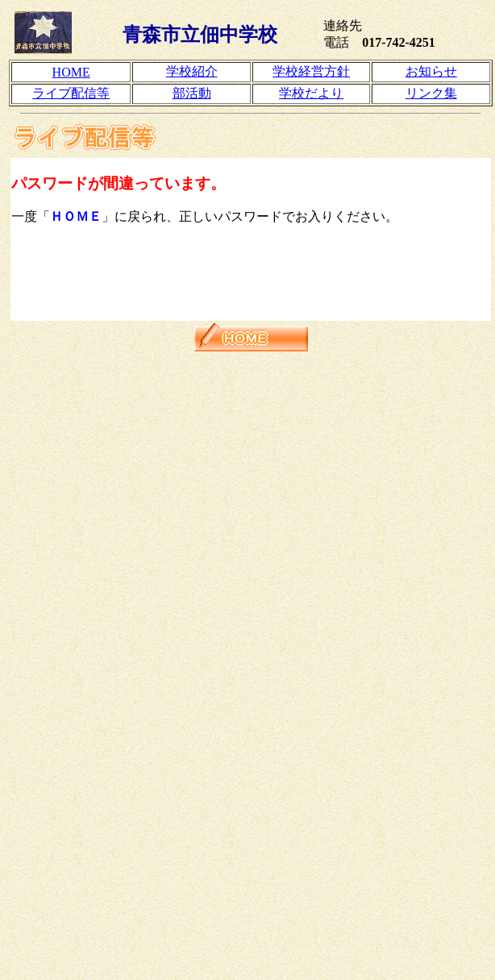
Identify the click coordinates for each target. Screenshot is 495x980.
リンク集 (431, 93)
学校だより (311, 93)
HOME (71, 72)
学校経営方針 (311, 71)
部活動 (192, 93)
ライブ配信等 (71, 93)
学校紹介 (192, 71)
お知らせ (431, 71)
